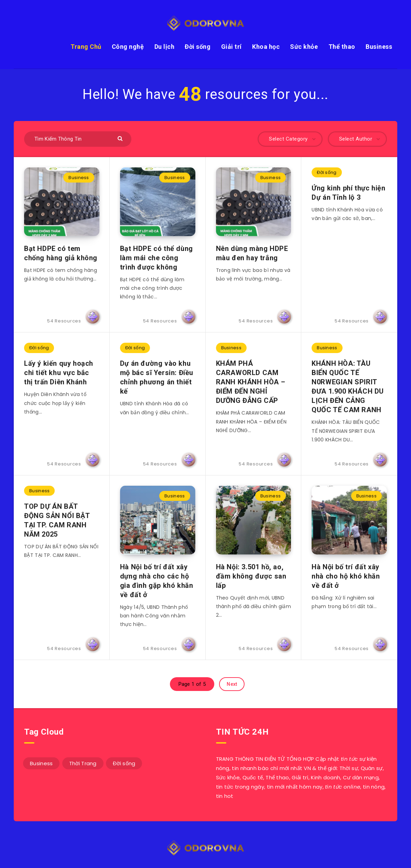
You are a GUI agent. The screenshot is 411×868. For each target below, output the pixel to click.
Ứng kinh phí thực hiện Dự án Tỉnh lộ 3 (348, 193)
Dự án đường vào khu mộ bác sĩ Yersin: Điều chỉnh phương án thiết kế (157, 377)
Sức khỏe (304, 47)
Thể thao (342, 47)
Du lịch (165, 47)
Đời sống (198, 47)
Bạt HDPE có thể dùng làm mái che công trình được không (156, 258)
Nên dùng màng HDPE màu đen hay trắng (252, 253)
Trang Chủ (86, 47)
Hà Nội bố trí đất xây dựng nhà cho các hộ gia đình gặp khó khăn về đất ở (157, 581)
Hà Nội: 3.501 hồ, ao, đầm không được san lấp (251, 576)
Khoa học (266, 47)
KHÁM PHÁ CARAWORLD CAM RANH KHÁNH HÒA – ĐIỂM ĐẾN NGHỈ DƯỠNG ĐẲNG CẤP (251, 382)
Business (379, 47)
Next (232, 684)
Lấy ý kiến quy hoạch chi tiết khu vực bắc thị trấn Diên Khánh (59, 373)
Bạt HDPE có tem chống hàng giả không (61, 253)
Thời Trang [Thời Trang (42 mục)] (83, 763)
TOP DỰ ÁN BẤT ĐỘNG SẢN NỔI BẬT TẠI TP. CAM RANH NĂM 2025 (57, 520)
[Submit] (121, 138)
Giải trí (231, 47)
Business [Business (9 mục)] (41, 763)
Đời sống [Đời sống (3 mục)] (124, 763)
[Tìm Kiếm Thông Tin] (78, 139)
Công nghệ (128, 47)
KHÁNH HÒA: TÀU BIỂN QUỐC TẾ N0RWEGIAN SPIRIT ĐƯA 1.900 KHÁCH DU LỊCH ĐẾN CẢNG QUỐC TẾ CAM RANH (348, 387)
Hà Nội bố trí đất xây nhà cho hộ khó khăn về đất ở (346, 576)
